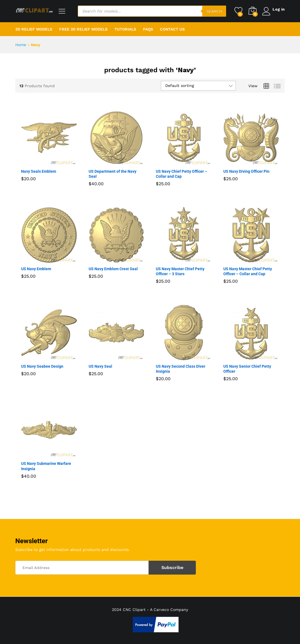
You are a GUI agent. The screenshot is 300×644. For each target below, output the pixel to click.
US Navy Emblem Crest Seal (113, 269)
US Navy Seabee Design (42, 366)
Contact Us (172, 29)
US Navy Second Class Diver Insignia (181, 369)
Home (21, 45)
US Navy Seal (100, 366)
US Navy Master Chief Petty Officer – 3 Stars (180, 271)
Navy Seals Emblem (39, 171)
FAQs (148, 29)
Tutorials (125, 29)
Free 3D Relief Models (83, 29)
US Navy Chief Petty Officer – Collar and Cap (182, 174)
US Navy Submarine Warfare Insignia (46, 466)
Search (213, 11)
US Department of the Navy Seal (112, 174)
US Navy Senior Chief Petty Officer (247, 369)
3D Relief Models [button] (34, 29)
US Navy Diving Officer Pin (246, 171)
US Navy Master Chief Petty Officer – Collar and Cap (248, 271)
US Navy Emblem (36, 269)
